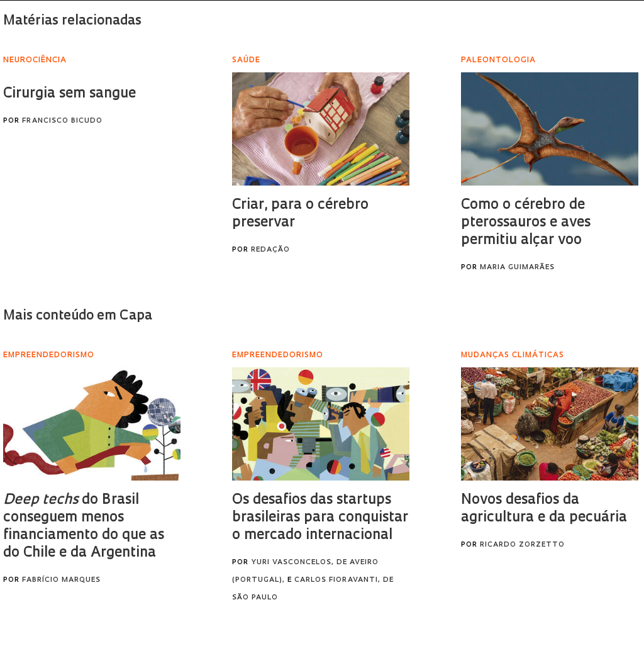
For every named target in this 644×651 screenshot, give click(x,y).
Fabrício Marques (61, 580)
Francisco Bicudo (62, 121)
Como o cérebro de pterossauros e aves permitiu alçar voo (526, 223)
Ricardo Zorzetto (522, 545)
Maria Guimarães (517, 268)
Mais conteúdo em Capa (78, 316)
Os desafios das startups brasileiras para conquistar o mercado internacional (320, 518)
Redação (270, 250)
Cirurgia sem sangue (69, 94)
